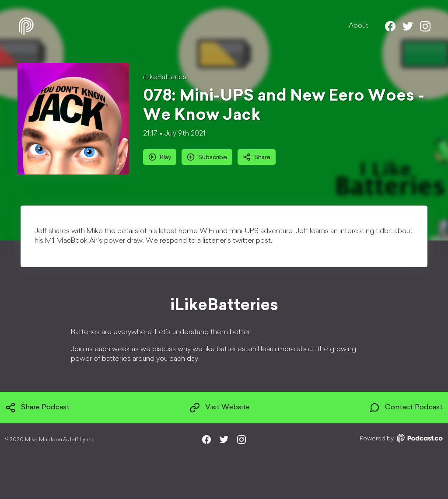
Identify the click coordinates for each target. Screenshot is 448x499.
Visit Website (220, 408)
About (359, 26)
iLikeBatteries (165, 77)
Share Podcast (37, 408)
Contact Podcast (406, 408)
